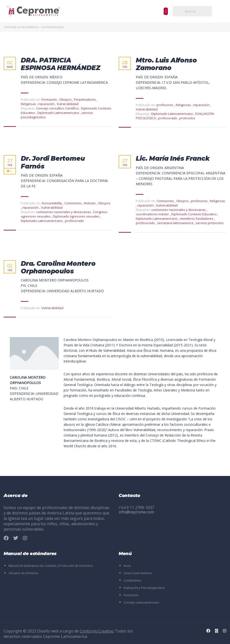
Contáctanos (132, 580)
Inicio (127, 566)
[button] (166, 11)
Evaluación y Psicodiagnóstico (144, 588)
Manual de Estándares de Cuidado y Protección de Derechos (51, 566)
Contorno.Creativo (97, 631)
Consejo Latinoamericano (141, 602)
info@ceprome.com (136, 512)
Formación (131, 595)
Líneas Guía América (138, 573)
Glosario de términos (23, 573)
